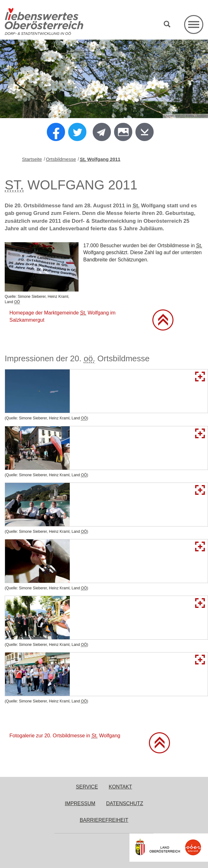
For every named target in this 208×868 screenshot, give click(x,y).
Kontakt (120, 787)
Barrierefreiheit (104, 820)
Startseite (32, 159)
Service (87, 787)
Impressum (80, 803)
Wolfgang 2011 (100, 159)
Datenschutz (125, 803)
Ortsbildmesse (61, 159)
